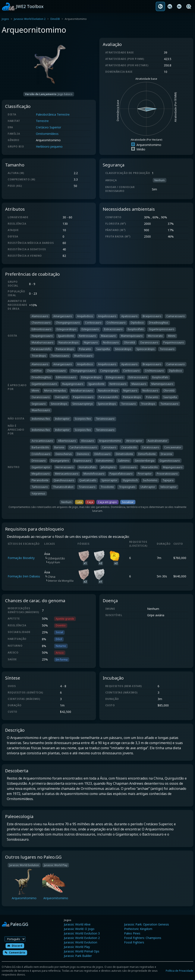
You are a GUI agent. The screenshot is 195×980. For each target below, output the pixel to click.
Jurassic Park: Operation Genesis (147, 924)
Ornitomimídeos (47, 134)
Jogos (5, 19)
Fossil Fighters (134, 942)
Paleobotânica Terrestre (53, 114)
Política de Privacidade (180, 971)
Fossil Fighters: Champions (143, 938)
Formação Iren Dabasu (24, 576)
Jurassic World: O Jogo (79, 929)
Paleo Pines (132, 933)
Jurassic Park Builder (78, 956)
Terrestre (42, 121)
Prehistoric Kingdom (138, 929)
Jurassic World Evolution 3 (82, 933)
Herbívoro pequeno (49, 146)
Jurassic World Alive (77, 924)
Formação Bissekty (21, 558)
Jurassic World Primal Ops (82, 951)
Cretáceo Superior (48, 127)
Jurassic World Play (77, 947)
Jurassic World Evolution (81, 942)
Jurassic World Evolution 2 (30, 19)
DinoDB (55, 19)
